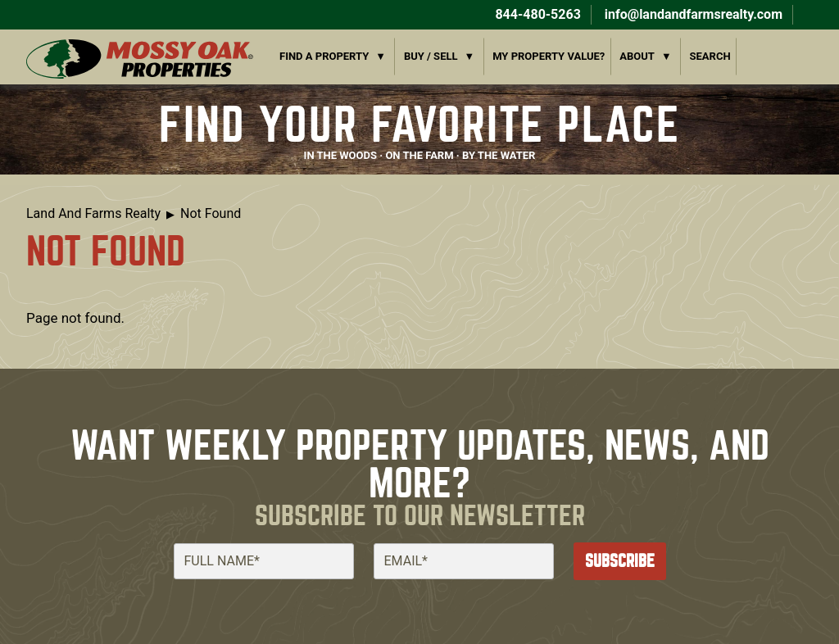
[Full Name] (264, 561)
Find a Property (324, 56)
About (637, 56)
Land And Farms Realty (93, 213)
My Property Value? (549, 56)
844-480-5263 (536, 14)
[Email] (464, 561)
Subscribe (620, 561)
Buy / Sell (431, 56)
